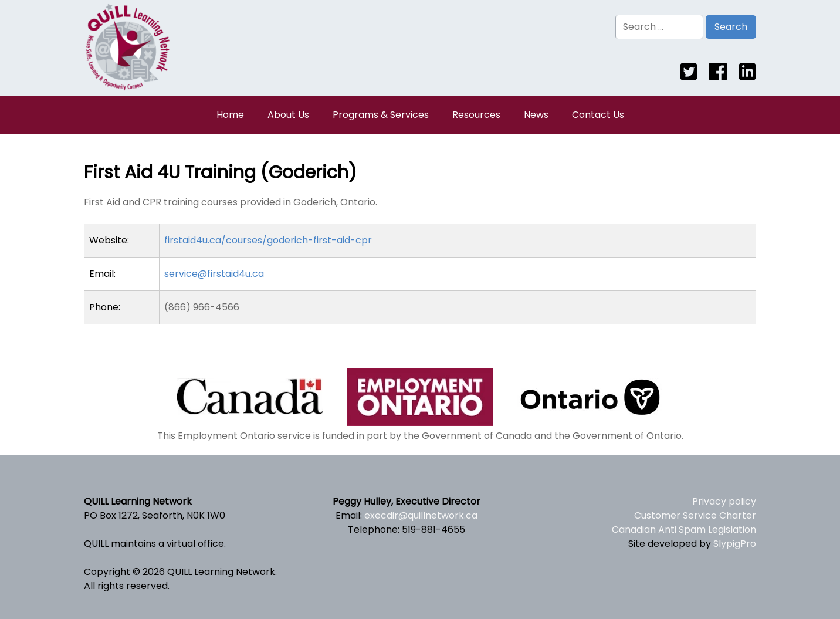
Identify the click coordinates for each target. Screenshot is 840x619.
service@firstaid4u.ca (214, 274)
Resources (476, 115)
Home (230, 115)
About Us (288, 115)
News (536, 115)
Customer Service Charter (695, 515)
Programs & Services (381, 115)
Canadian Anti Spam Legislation (684, 530)
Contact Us (598, 115)
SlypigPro (735, 544)
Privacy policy (724, 501)
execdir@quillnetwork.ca (421, 515)
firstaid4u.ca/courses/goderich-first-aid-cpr (268, 240)
